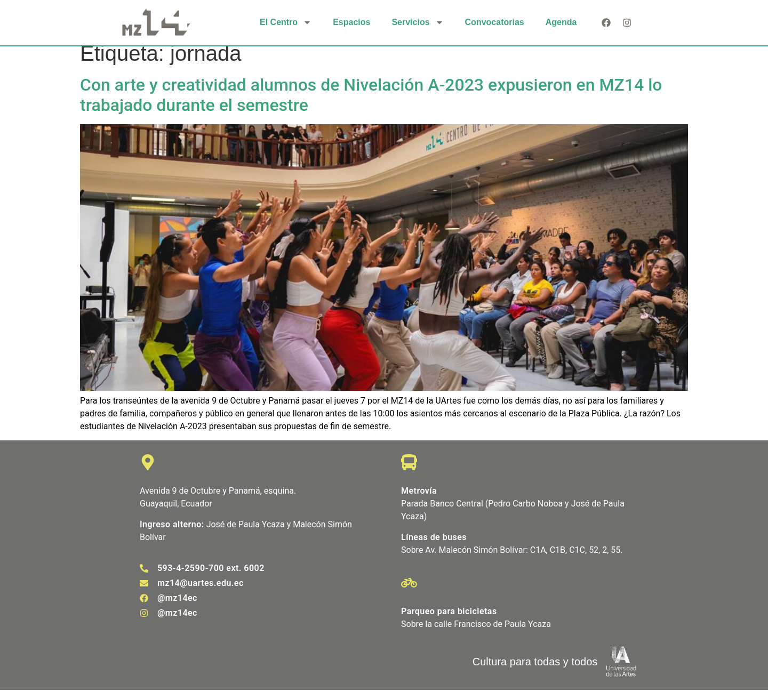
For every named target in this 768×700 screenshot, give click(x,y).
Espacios (351, 22)
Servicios (417, 22)
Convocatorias (495, 22)
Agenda (561, 22)
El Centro (286, 22)
